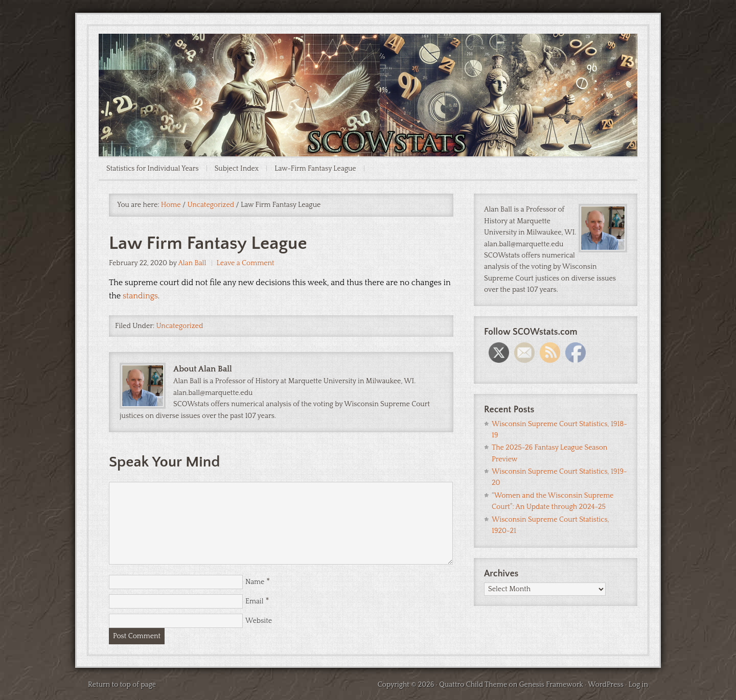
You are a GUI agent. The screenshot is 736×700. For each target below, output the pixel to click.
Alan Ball (192, 263)
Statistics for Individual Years (153, 169)
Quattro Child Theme (473, 685)
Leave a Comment (246, 263)
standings (140, 296)
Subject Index (237, 169)
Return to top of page (122, 685)
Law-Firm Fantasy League (315, 169)
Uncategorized (180, 326)
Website (259, 621)
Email (255, 601)
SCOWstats (368, 64)
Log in (638, 685)
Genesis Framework (551, 685)
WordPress (606, 685)
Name (255, 582)
